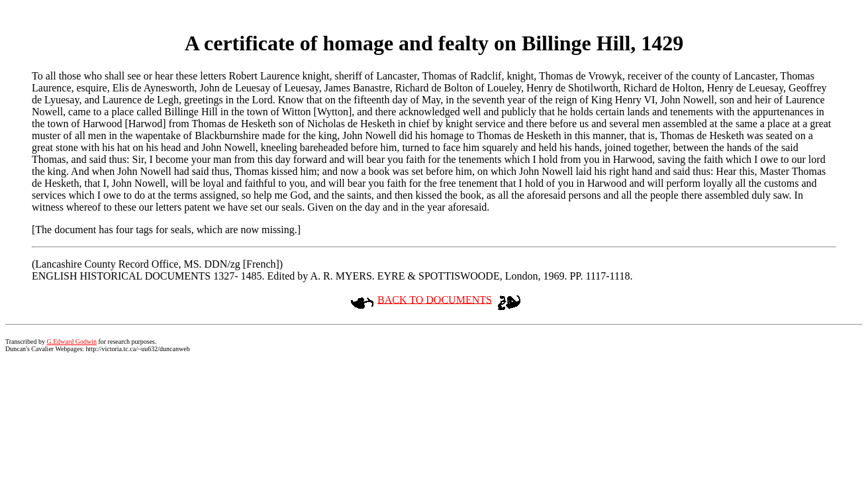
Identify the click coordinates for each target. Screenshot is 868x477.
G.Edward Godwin (72, 342)
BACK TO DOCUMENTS (435, 299)
